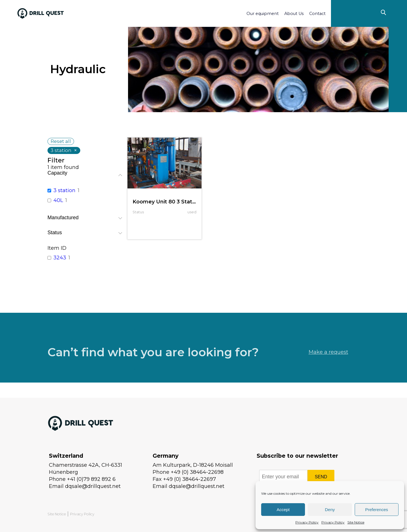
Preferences (377, 510)
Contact (317, 14)
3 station (64, 190)
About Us (294, 14)
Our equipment (263, 14)
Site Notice (356, 522)
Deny (330, 510)
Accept (283, 510)
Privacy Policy (307, 522)
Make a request (328, 362)
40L (58, 200)
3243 (60, 258)
